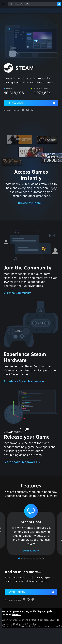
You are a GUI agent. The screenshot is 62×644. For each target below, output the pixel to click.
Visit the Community (18, 293)
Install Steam (16, 103)
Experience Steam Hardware (23, 381)
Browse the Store (30, 203)
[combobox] (32, 4)
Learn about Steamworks (21, 462)
